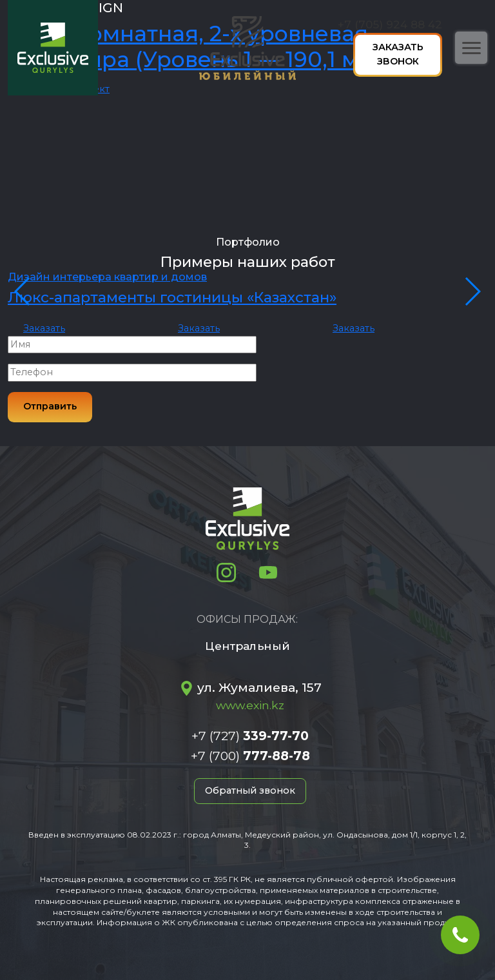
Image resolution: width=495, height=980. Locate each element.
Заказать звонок (398, 54)
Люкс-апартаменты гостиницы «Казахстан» (172, 297)
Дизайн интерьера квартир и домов (107, 277)
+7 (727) (250, 736)
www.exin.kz (250, 705)
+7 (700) (250, 756)
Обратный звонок (250, 790)
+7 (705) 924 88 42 (390, 24)
